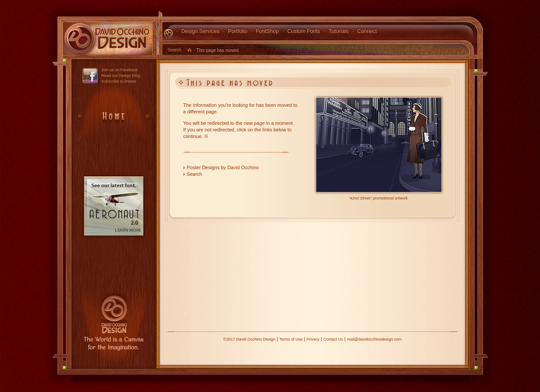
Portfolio (237, 31)
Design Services (200, 31)
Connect (367, 31)
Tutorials (339, 31)
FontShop (267, 31)
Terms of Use (291, 339)
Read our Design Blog (120, 76)
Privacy (313, 339)
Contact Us (333, 339)
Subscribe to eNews (119, 81)
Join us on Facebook (119, 70)
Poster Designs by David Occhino (223, 167)
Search (175, 50)
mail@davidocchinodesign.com (374, 339)
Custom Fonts (304, 31)
